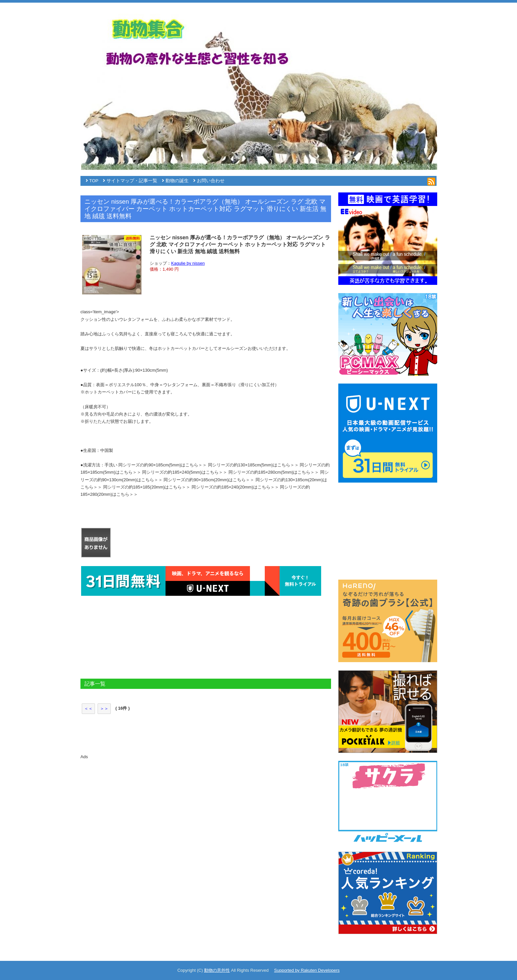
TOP (94, 181)
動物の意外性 (217, 970)
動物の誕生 (177, 181)
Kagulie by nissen (188, 263)
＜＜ (88, 709)
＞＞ (104, 709)
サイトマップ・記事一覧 (132, 181)
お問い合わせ (211, 181)
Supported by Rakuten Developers (307, 970)
